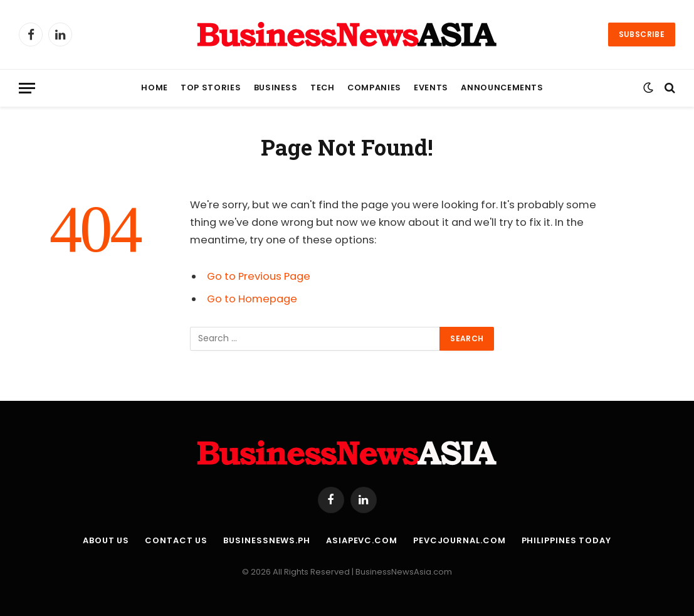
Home (155, 88)
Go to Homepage (252, 299)
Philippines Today (566, 540)
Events (431, 88)
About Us (106, 540)
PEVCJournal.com (460, 540)
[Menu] (27, 88)
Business (276, 88)
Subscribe (642, 34)
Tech (323, 88)
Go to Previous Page (259, 276)
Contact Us (176, 540)
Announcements (502, 88)
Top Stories (211, 88)
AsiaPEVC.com (362, 540)
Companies (374, 88)
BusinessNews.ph (267, 540)
